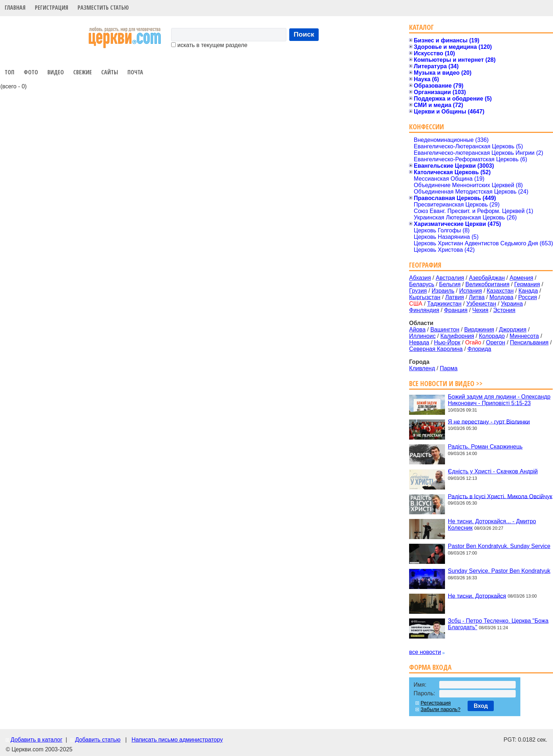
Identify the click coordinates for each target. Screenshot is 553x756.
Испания (470, 291)
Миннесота (524, 336)
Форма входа (430, 667)
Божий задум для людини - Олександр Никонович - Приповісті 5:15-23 (499, 400)
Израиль (443, 291)
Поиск (304, 34)
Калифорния (457, 336)
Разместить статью (103, 8)
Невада (419, 342)
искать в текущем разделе (209, 45)
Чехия (480, 310)
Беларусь (422, 284)
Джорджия (513, 330)
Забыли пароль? (440, 709)
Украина (512, 304)
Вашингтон (445, 330)
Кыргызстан (425, 297)
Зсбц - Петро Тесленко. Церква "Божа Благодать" (498, 624)
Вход (481, 706)
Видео (56, 72)
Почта (135, 72)
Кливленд (422, 368)
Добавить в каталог (36, 740)
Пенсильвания (529, 342)
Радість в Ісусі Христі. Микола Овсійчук (500, 496)
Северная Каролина (436, 349)
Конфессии (427, 127)
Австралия (450, 278)
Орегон (495, 342)
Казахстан (500, 291)
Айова (417, 330)
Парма (449, 368)
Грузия (418, 291)
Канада (528, 291)
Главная (15, 8)
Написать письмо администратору (177, 740)
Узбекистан (481, 304)
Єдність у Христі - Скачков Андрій (493, 471)
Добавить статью (98, 740)
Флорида (479, 349)
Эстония (504, 310)
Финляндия (424, 310)
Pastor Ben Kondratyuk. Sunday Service (499, 546)
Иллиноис (422, 336)
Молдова (502, 297)
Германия (527, 284)
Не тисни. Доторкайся (477, 596)
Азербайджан (487, 278)
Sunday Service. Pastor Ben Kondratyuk (499, 571)
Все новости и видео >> (446, 383)
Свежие (83, 72)
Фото (31, 72)
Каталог (421, 27)
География (425, 265)
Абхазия (420, 278)
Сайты (110, 72)
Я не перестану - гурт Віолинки (489, 421)
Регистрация (51, 8)
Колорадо (492, 336)
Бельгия (450, 284)
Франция (456, 310)
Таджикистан (444, 304)
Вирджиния (479, 330)
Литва (477, 297)
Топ (10, 72)
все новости (425, 652)
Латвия (455, 297)
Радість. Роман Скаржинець (485, 447)
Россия (528, 297)
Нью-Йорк (447, 342)
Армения (521, 278)
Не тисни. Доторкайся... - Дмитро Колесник (492, 525)
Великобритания (488, 284)
